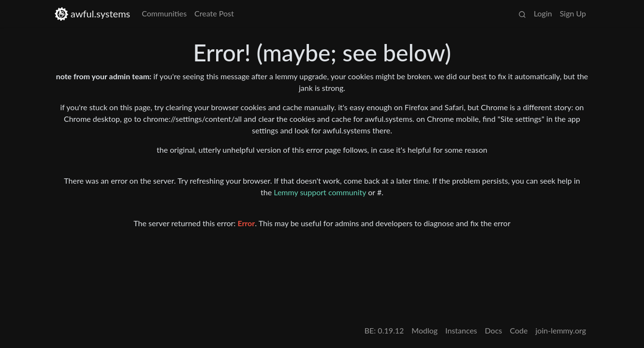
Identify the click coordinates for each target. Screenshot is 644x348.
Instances (461, 330)
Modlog (424, 330)
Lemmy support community (320, 192)
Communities (164, 13)
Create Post (214, 13)
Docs (494, 330)
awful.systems (92, 14)
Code (519, 330)
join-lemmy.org (561, 330)
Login (543, 13)
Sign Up (573, 13)
